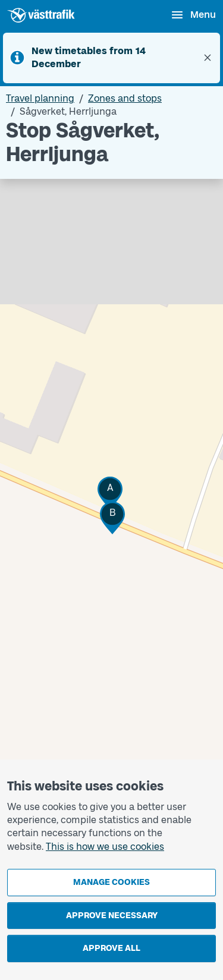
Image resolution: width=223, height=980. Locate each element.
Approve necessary (112, 916)
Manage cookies (111, 882)
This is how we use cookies (105, 847)
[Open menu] (193, 15)
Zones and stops (125, 98)
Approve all (111, 948)
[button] (110, 493)
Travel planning (40, 98)
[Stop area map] (111, 522)
